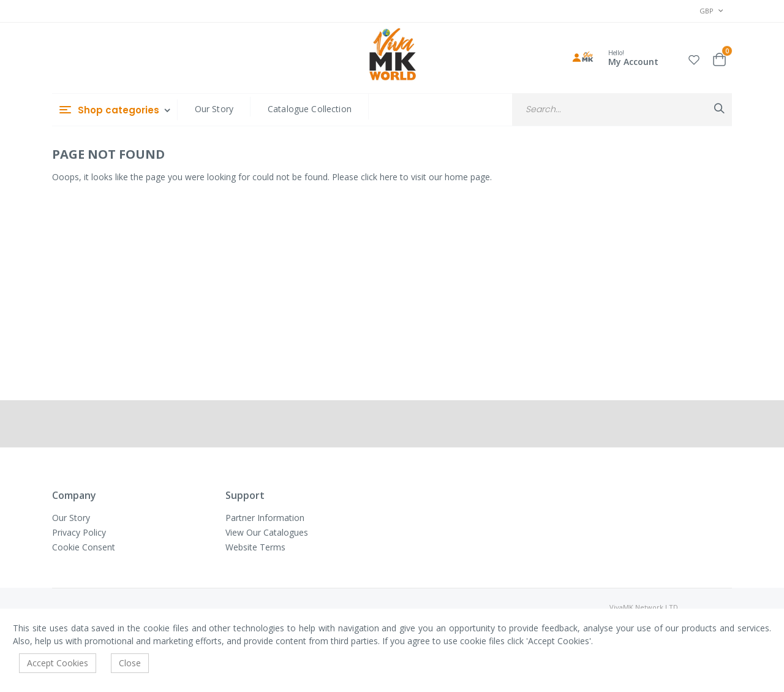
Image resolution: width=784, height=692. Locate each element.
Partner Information (265, 518)
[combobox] (622, 109)
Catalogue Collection (310, 109)
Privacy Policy (79, 532)
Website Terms (255, 547)
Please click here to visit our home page (411, 177)
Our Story (214, 109)
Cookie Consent (84, 547)
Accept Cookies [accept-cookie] (58, 663)
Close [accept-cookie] (130, 663)
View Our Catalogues (267, 532)
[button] (694, 58)
